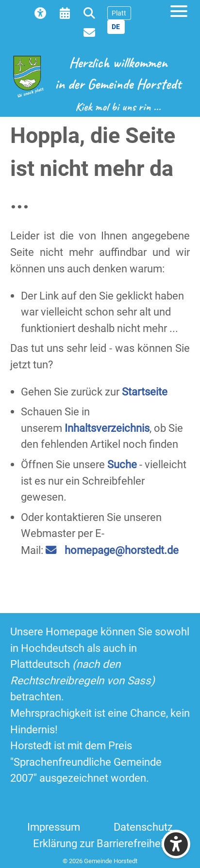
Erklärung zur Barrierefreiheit (100, 843)
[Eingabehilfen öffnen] (176, 844)
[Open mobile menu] (179, 11)
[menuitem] (43, 13)
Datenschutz (143, 827)
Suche (122, 464)
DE (116, 27)
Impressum (54, 827)
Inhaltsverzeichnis (107, 428)
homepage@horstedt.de (122, 550)
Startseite (145, 392)
